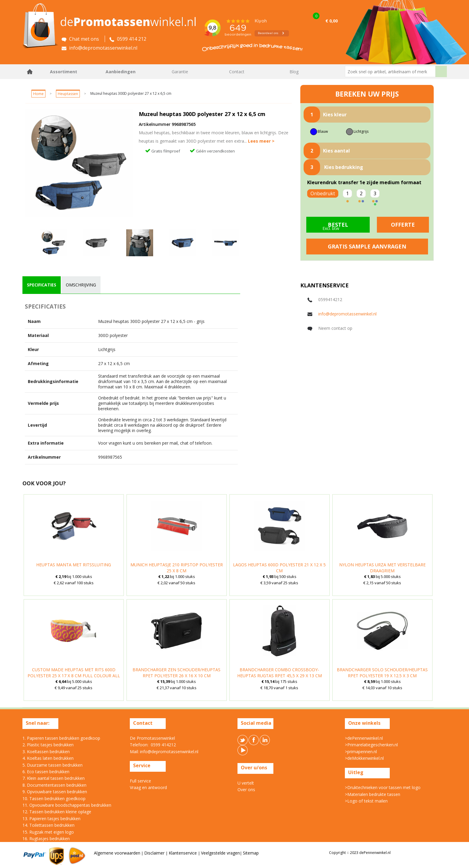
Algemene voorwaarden (117, 853)
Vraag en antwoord (148, 787)
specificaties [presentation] (42, 285)
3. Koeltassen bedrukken (46, 752)
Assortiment (64, 72)
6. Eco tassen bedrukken (46, 772)
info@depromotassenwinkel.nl (347, 314)
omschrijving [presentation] (81, 285)
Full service (140, 781)
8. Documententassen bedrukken (54, 785)
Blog (294, 72)
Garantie (180, 72)
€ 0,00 (332, 21)
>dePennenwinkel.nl (364, 738)
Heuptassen (68, 94)
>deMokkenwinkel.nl (364, 758)
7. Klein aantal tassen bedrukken (54, 778)
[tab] (42, 285)
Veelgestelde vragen (220, 853)
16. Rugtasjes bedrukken (46, 839)
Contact (237, 72)
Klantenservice (183, 853)
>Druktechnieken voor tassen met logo (383, 787)
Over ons (246, 790)
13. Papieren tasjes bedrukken (51, 819)
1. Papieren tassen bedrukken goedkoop (61, 738)
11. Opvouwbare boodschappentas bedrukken (67, 805)
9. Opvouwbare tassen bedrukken (55, 792)
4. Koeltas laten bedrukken (48, 758)
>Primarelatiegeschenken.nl (371, 745)
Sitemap (251, 853)
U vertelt (246, 783)
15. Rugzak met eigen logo (48, 832)
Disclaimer (155, 853)
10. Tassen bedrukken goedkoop (54, 798)
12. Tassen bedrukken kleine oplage (57, 812)
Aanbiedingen (121, 72)
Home (30, 72)
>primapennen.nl (361, 752)
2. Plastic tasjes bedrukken (48, 745)
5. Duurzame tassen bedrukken (52, 765)
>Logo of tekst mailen (366, 801)
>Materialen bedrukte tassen (373, 794)
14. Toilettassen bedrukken (48, 825)
